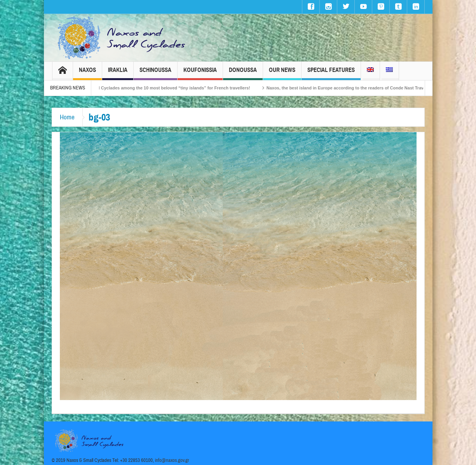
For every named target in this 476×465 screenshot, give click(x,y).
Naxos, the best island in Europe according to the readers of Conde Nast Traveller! (355, 88)
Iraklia (118, 73)
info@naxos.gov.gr (172, 460)
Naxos (87, 73)
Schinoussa (155, 73)
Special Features (331, 73)
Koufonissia (200, 73)
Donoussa (243, 73)
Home (67, 117)
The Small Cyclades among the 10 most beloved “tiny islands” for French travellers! (170, 88)
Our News (282, 73)
